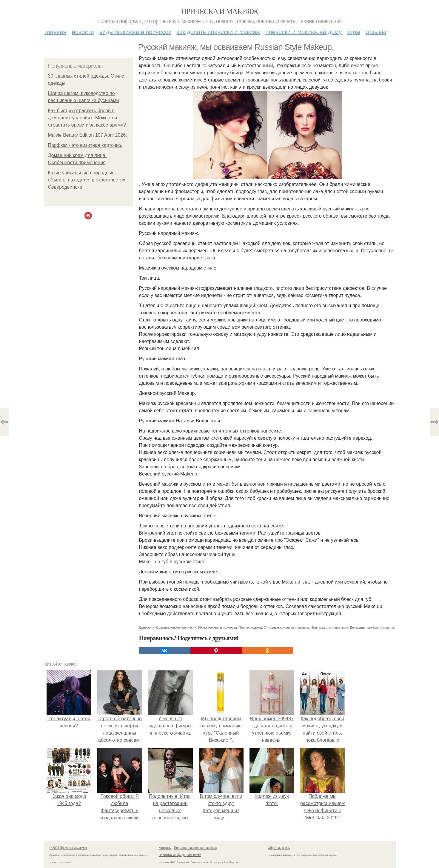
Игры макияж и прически (329, 627)
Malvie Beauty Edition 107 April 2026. (88, 135)
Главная (55, 32)
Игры (354, 32)
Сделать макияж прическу (176, 627)
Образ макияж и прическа (217, 627)
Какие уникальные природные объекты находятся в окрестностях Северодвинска (87, 180)
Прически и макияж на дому (304, 32)
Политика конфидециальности (180, 855)
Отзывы (376, 32)
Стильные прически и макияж (286, 627)
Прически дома (250, 627)
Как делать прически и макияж (218, 32)
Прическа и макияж (219, 11)
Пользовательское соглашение (195, 848)
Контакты (165, 848)
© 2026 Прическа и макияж (68, 848)
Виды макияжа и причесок (135, 32)
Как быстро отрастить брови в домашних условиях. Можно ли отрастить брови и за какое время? (87, 118)
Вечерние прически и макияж (372, 627)
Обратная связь (279, 848)
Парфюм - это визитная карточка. (85, 145)
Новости (83, 32)
